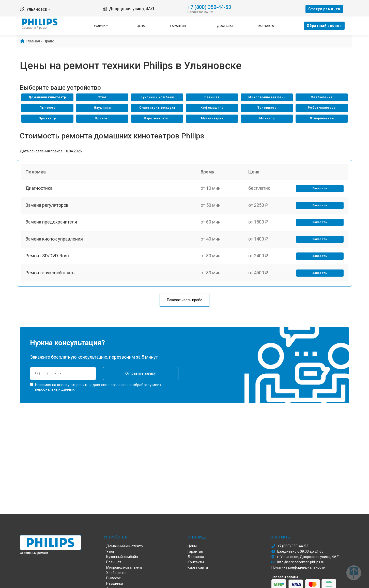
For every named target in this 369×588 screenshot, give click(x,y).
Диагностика (39, 190)
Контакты (266, 26)
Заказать (320, 190)
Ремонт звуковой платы (51, 278)
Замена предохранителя (51, 225)
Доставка (225, 26)
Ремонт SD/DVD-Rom (47, 260)
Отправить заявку (136, 374)
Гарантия (178, 26)
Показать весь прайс (184, 300)
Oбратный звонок (324, 26)
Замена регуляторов (47, 207)
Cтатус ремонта (324, 9)
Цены (141, 26)
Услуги (100, 26)
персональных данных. (55, 389)
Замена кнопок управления (54, 242)
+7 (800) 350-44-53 (209, 7)
